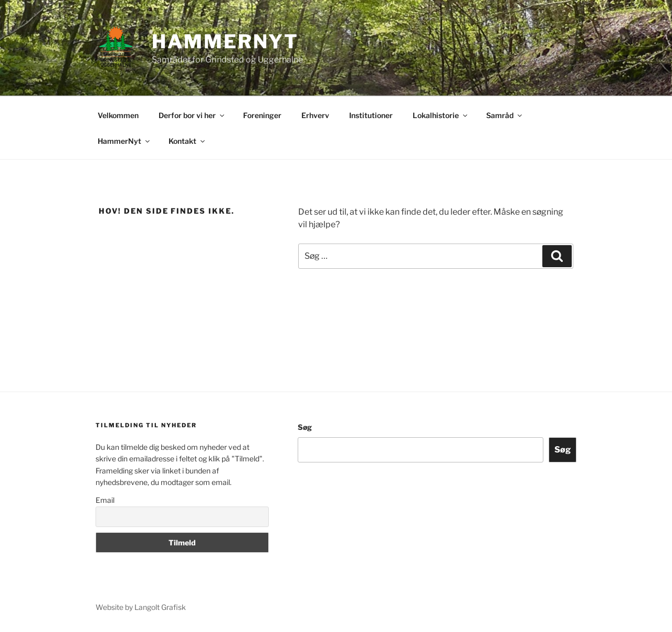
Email (105, 500)
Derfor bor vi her (192, 115)
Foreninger (262, 115)
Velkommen (118, 115)
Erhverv (315, 115)
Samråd (505, 115)
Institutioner (371, 115)
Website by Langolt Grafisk (141, 607)
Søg (305, 427)
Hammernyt (225, 41)
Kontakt (187, 141)
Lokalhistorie (441, 115)
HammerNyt (124, 141)
